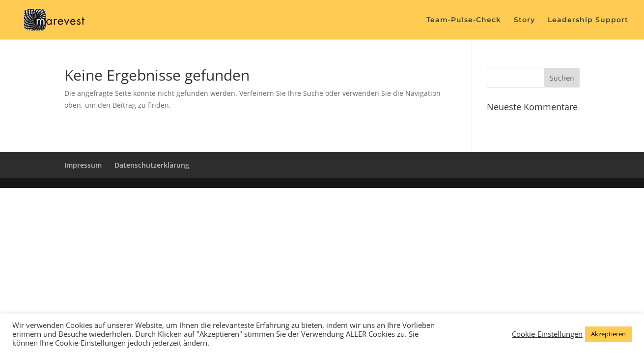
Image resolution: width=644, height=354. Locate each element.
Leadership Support (588, 20)
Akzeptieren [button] (608, 334)
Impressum (83, 165)
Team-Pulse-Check (464, 20)
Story (524, 20)
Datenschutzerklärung (152, 165)
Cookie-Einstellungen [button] (547, 334)
